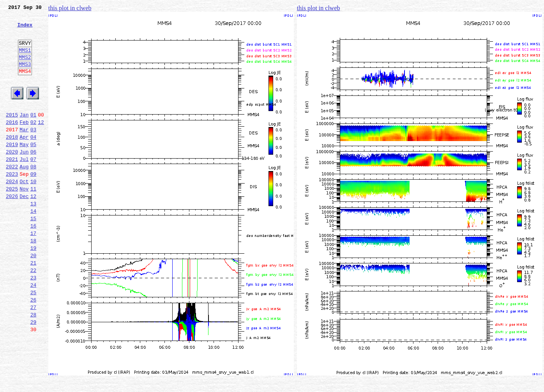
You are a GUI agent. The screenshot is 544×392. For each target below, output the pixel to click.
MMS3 (25, 76)
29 (34, 373)
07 (34, 185)
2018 (12, 159)
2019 (12, 168)
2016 (12, 142)
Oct (24, 210)
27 (34, 356)
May (24, 168)
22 (34, 313)
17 (34, 270)
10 (34, 210)
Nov (24, 219)
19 (34, 288)
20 (34, 296)
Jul (24, 185)
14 (34, 245)
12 (41, 142)
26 (34, 348)
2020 (12, 176)
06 (34, 176)
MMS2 (25, 67)
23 (34, 322)
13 (34, 236)
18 (34, 279)
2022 (12, 193)
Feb (24, 142)
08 (34, 193)
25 (34, 339)
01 (34, 133)
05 (34, 168)
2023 (12, 202)
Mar (24, 150)
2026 (12, 228)
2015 (12, 133)
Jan (24, 133)
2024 (12, 210)
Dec (24, 228)
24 (34, 330)
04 (34, 159)
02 (34, 142)
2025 (12, 219)
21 (34, 305)
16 (34, 262)
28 (34, 365)
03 (34, 150)
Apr (24, 159)
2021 (12, 185)
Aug (24, 193)
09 (34, 202)
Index (25, 29)
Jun (24, 176)
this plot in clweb (70, 8)
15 (34, 253)
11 (34, 219)
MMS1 (25, 59)
